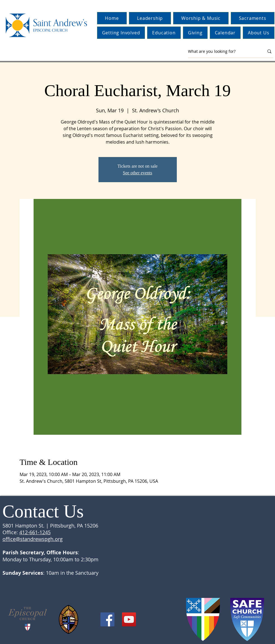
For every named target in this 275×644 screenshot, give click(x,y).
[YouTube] (129, 619)
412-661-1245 (35, 532)
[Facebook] (107, 619)
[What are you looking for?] (222, 51)
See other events (137, 173)
